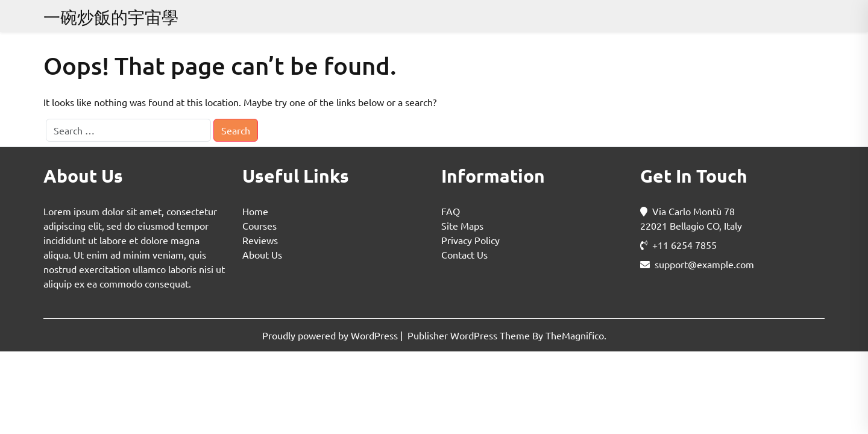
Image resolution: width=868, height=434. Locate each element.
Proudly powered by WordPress (331, 335)
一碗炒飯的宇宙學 (111, 17)
